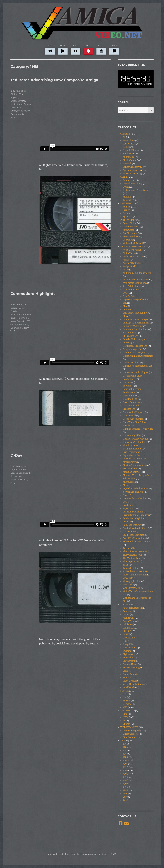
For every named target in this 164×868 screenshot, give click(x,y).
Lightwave (128, 654)
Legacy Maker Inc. (132, 455)
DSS (125, 641)
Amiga (126, 260)
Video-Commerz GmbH (135, 575)
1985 (13, 91)
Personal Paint (130, 664)
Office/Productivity (20, 111)
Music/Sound (17, 321)
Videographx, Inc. (132, 581)
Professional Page (132, 668)
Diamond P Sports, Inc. (134, 353)
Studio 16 (128, 678)
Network (127, 164)
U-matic (127, 704)
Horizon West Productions (136, 439)
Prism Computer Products (136, 515)
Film (125, 714)
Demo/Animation (132, 184)
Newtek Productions (133, 492)
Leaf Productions (131, 452)
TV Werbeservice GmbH (135, 571)
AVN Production (131, 290)
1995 (125, 777)
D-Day (16, 455)
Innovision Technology (135, 442)
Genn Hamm (129, 396)
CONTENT (125, 134)
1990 (125, 760)
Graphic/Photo (18, 101)
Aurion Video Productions (136, 280)
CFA (125, 316)
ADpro (126, 615)
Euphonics (128, 386)
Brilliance (128, 624)
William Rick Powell (133, 243)
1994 (125, 774)
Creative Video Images (134, 339)
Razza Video (129, 532)
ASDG (126, 270)
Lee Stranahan (130, 233)
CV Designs (129, 343)
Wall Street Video (131, 588)
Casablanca (128, 144)
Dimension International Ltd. (138, 366)
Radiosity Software (132, 525)
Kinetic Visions (130, 445)
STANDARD (126, 711)
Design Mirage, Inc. (133, 349)
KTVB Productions (132, 449)
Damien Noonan (131, 227)
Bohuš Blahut (130, 223)
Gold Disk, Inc (130, 399)
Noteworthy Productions (135, 498)
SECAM (24, 479)
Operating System (20, 114)
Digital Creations (131, 363)
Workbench (129, 687)
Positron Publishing (133, 512)
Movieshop (128, 658)
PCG (125, 502)
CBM (21, 94)
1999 (125, 790)
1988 (125, 754)
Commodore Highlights (33, 294)
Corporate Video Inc (133, 326)
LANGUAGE (126, 203)
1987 (125, 750)
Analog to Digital (131, 731)
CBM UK (127, 310)
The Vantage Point (132, 558)
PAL (125, 721)
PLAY (63, 49)
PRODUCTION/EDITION (132, 247)
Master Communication (135, 465)
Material (15, 479)
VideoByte (128, 578)
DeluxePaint (129, 638)
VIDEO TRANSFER (129, 727)
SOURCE (124, 691)
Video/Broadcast (131, 174)
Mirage (126, 485)
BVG (125, 293)
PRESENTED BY (128, 220)
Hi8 (125, 697)
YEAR (123, 741)
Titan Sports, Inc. (132, 561)
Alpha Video (129, 253)
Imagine (127, 651)
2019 (125, 797)
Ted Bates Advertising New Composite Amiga (54, 80)
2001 (125, 794)
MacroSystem (130, 462)
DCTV (126, 634)
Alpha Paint (129, 618)
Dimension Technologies (136, 373)
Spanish (127, 217)
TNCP (126, 565)
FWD (76, 49)
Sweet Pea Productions (134, 538)
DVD (125, 694)
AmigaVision (129, 621)
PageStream (129, 661)
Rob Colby (128, 240)
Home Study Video (132, 435)
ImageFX (127, 644)
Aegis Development (133, 250)
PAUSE (114, 49)
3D (124, 137)
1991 (125, 764)
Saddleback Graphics (133, 535)
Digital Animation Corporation (138, 356)
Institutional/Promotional (136, 190)
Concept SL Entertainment (136, 323)
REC (88, 49)
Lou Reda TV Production (135, 459)
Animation (128, 140)
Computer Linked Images (136, 319)
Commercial (129, 180)
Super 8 (127, 701)
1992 (125, 767)
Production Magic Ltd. (134, 518)
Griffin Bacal (129, 416)
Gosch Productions (133, 402)
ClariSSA (127, 631)
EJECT (101, 49)
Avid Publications (132, 286)
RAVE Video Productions (135, 528)
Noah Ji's (127, 495)
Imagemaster (130, 648)
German (127, 213)
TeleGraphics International (137, 542)
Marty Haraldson (131, 237)
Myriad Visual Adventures (136, 489)
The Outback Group (133, 555)
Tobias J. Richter (131, 568)
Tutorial (127, 200)
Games (14, 473)
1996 (125, 780)
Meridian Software (132, 472)
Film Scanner (130, 737)
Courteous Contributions (135, 329)
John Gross (129, 230)
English (14, 97)
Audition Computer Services (137, 273)
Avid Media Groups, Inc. (135, 283)
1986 (125, 747)
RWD (50, 49)
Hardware (128, 154)
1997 (125, 784)
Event (126, 187)
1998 (125, 787)
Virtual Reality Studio (133, 684)
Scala (125, 671)
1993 (125, 770)
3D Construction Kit (133, 608)
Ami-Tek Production (133, 256)
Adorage (127, 611)
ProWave (127, 522)
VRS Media (128, 585)
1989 (125, 757)
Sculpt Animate (131, 674)
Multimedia (23, 318)
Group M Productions (134, 419)
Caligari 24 (128, 628)
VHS (13, 117)
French (22, 470)
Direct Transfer (131, 734)
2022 (125, 800)
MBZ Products (130, 469)
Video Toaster (130, 681)
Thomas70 (131, 333)
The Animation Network (135, 552)
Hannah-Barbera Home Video (138, 429)
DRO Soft (127, 382)
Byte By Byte (129, 296)
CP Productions (131, 336)
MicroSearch (129, 482)
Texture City (129, 548)
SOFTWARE (126, 605)
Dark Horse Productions (135, 346)
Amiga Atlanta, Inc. (132, 263)
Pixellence (128, 505)
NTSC (19, 107)
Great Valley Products (134, 412)
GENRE (124, 177)
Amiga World (129, 266)
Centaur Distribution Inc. (135, 313)
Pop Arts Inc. (129, 508)
